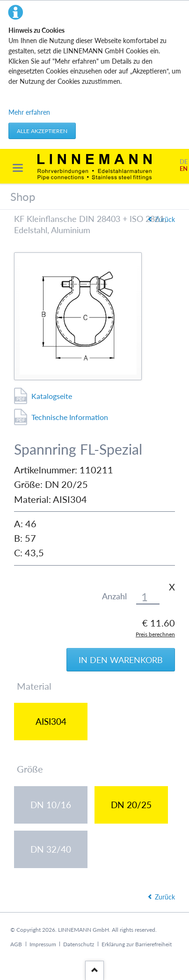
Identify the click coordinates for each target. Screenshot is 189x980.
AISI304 (51, 721)
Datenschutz (79, 944)
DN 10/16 (51, 805)
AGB (16, 944)
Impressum (43, 944)
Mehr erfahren (29, 112)
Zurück (165, 897)
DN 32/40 (51, 849)
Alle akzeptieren (42, 131)
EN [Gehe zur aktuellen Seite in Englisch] (184, 169)
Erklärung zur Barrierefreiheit (137, 944)
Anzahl (114, 596)
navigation (18, 168)
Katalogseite (52, 396)
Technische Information (70, 417)
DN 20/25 (131, 805)
